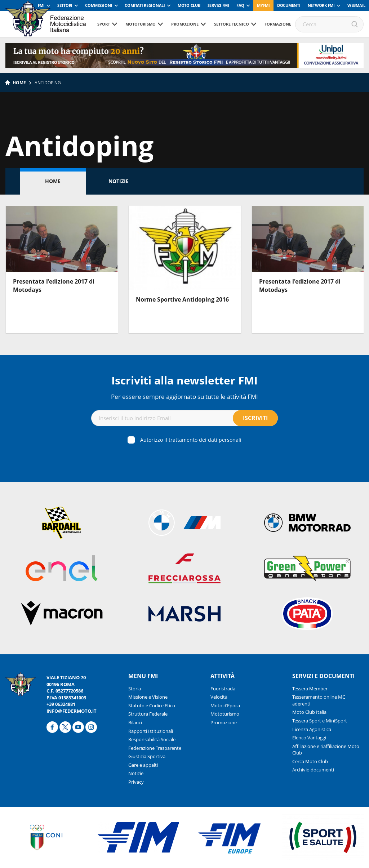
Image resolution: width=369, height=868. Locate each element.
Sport (104, 24)
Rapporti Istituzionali (151, 731)
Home (19, 83)
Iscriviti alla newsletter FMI (184, 380)
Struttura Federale (148, 714)
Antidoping (48, 83)
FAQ (240, 5)
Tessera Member (310, 689)
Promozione (185, 24)
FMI (41, 5)
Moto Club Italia (309, 712)
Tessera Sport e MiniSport (320, 721)
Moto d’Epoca (225, 705)
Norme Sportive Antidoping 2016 (182, 299)
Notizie (119, 181)
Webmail (356, 5)
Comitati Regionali (145, 5)
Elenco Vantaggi (309, 738)
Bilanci (135, 722)
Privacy (136, 782)
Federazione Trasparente (155, 748)
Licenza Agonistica (312, 729)
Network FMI (321, 5)
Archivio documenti (313, 770)
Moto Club (189, 5)
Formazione (278, 24)
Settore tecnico (232, 24)
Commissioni (99, 5)
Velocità (219, 697)
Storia (135, 689)
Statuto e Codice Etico (152, 705)
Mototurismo (141, 24)
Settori (65, 5)
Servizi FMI (218, 5)
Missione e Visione (148, 697)
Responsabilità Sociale (152, 739)
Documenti (289, 5)
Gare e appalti (143, 765)
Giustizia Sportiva (147, 756)
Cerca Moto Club (310, 761)
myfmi (263, 5)
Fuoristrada (223, 689)
